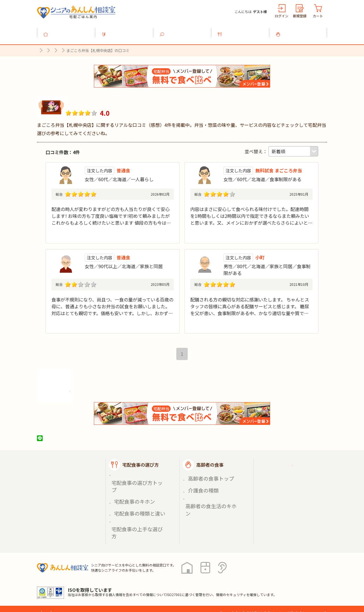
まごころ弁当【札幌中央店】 (113, 99)
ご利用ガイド (284, 475)
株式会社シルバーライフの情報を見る (79, 400)
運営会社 (129, 586)
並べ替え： (256, 148)
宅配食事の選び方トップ (136, 487)
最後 (197, 365)
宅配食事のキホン (130, 494)
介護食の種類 (200, 494)
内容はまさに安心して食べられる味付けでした (238, 206)
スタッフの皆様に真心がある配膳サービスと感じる (243, 303)
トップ (69, 31)
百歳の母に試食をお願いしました (86, 303)
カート (318, 16)
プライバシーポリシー (60, 586)
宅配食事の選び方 (243, 31)
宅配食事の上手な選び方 (136, 507)
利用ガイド (127, 31)
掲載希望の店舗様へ (291, 489)
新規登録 (300, 16)
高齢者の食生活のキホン (210, 500)
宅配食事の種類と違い (134, 500)
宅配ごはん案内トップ (73, 475)
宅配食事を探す (185, 31)
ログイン (282, 16)
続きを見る (162, 237)
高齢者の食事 (301, 31)
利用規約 (101, 586)
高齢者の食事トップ (206, 487)
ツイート (62, 449)
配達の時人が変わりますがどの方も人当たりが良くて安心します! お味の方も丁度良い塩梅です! (111, 206)
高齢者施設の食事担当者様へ (295, 507)
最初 (167, 365)
